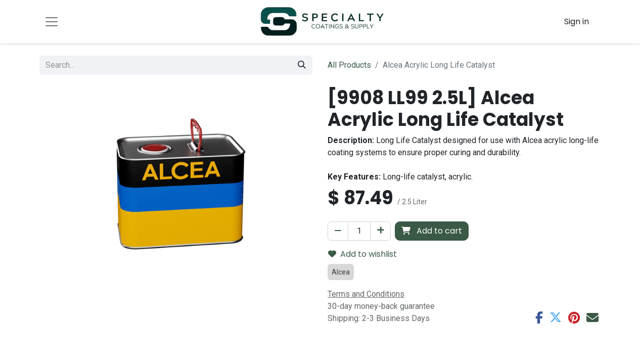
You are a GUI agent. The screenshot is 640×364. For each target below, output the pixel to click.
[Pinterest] (574, 317)
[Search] (302, 65)
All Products (349, 65)
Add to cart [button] (432, 231)
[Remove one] (338, 231)
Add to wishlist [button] (362, 254)
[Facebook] (539, 317)
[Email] (592, 317)
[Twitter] (556, 317)
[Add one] (380, 231)
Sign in (577, 21)
